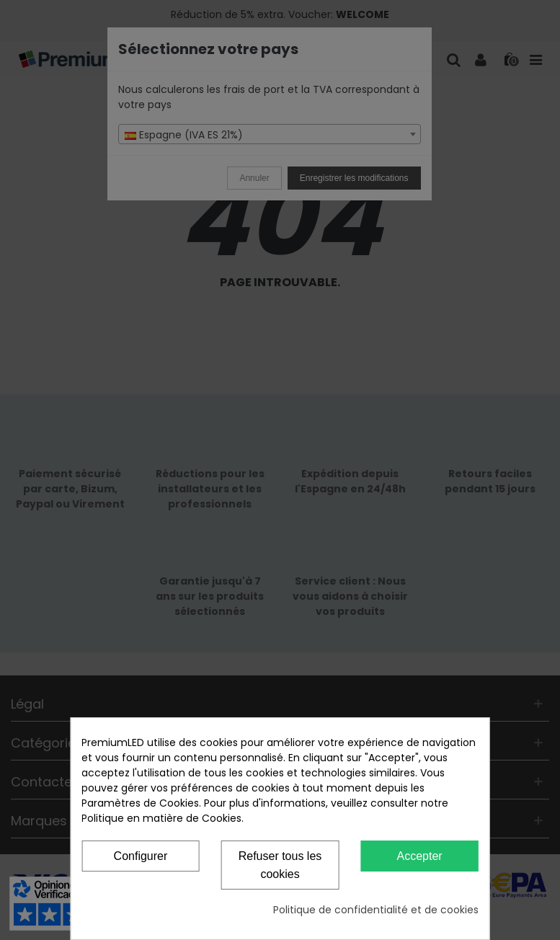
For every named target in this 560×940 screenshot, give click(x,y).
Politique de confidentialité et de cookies (376, 910)
